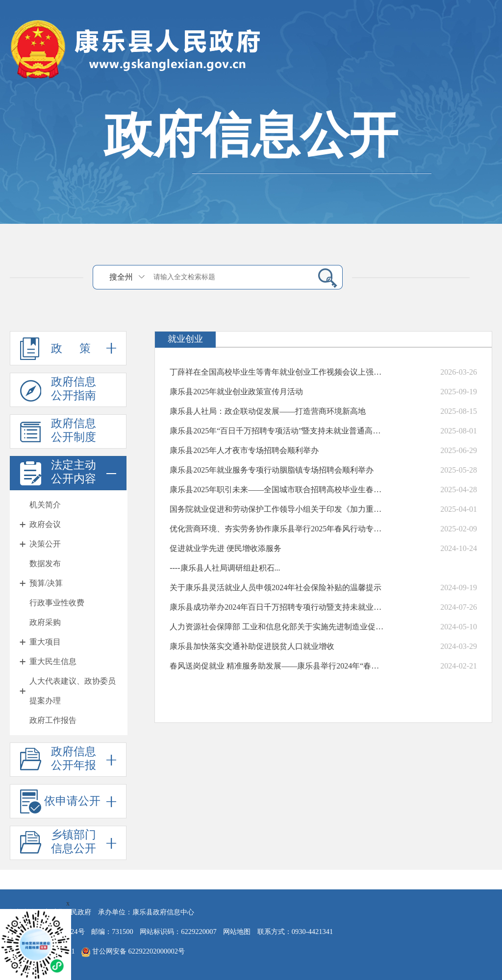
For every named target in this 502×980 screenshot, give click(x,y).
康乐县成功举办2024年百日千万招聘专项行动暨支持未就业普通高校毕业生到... (277, 607)
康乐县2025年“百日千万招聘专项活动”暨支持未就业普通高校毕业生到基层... (277, 431)
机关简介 (45, 505)
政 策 (68, 348)
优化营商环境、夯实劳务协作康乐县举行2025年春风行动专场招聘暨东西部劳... (277, 529)
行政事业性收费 (57, 603)
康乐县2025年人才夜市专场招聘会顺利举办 (244, 450)
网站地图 (237, 932)
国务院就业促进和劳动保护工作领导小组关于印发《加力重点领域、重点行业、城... (277, 509)
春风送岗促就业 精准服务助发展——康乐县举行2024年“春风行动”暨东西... (277, 666)
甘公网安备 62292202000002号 (133, 952)
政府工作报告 (53, 720)
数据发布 (45, 563)
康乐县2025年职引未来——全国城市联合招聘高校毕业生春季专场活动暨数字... (277, 490)
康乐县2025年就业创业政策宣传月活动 (236, 392)
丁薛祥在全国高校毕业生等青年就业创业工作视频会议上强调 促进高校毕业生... (277, 372)
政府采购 (45, 622)
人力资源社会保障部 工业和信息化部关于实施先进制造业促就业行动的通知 (277, 627)
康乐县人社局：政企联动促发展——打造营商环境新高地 (268, 411)
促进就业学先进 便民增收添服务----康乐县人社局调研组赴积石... (226, 558)
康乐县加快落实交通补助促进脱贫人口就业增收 (252, 646)
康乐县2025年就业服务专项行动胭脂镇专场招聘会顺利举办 (272, 470)
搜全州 (121, 277)
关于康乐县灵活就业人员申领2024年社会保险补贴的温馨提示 (276, 587)
